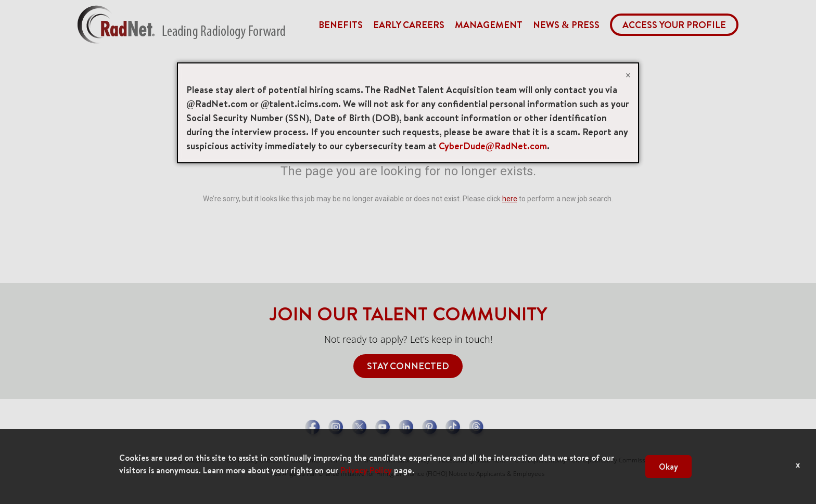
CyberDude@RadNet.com (493, 146)
